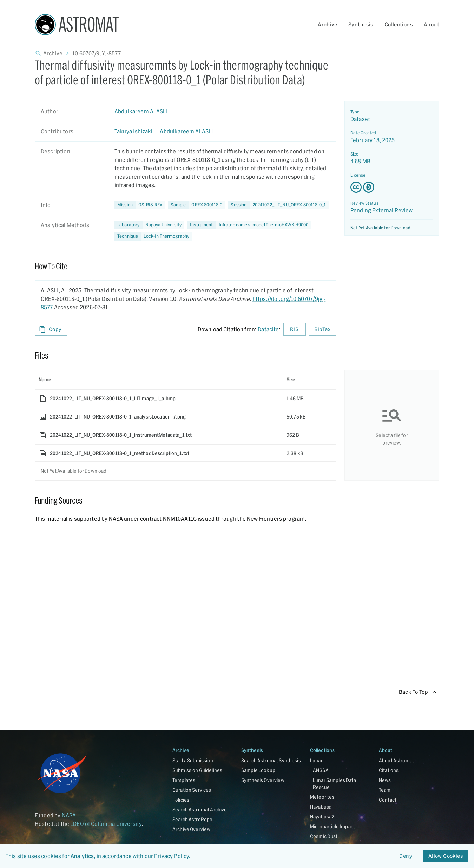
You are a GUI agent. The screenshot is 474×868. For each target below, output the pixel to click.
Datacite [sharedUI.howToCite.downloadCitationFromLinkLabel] (268, 329)
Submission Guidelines (197, 770)
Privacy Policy (172, 856)
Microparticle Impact (333, 826)
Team (385, 790)
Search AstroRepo (192, 819)
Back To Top (418, 692)
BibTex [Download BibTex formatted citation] (322, 330)
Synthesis (361, 24)
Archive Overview (191, 829)
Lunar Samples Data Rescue (334, 784)
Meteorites (322, 797)
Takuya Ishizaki (133, 131)
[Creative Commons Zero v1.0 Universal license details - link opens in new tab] (392, 187)
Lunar (316, 760)
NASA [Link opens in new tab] (69, 815)
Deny (406, 856)
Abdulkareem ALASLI (141, 111)
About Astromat (396, 760)
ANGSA (321, 770)
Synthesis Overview (263, 780)
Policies (181, 800)
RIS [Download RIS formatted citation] (295, 330)
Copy (51, 330)
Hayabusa (321, 807)
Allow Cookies (446, 856)
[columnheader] (159, 380)
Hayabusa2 (322, 817)
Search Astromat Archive (200, 810)
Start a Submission (193, 760)
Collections (399, 24)
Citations (389, 770)
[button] (197, 205)
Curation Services (192, 790)
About (432, 24)
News (385, 780)
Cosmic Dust (324, 836)
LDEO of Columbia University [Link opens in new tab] (106, 824)
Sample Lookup (258, 770)
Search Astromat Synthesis (271, 760)
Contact (388, 800)
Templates (184, 780)
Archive (327, 24)
